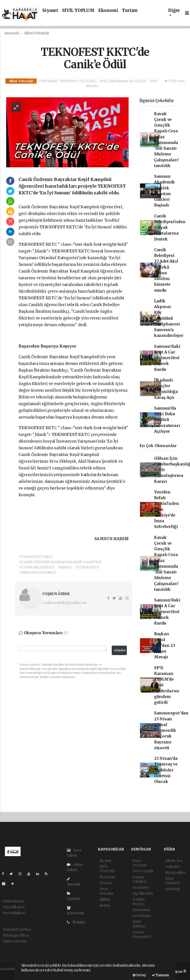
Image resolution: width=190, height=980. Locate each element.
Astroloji (172, 889)
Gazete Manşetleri (142, 934)
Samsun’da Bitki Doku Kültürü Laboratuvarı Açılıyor (167, 420)
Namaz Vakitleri (139, 879)
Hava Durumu (140, 863)
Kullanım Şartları (17, 929)
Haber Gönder (15, 941)
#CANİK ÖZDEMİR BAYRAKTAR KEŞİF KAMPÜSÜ (60, 562)
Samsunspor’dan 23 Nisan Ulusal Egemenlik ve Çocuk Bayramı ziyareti (171, 730)
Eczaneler (141, 887)
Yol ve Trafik (143, 871)
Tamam (160, 975)
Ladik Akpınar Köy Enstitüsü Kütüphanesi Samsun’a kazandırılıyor (169, 318)
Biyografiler (176, 873)
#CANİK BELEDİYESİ (37, 567)
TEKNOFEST (53, 227)
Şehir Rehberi (139, 924)
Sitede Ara (174, 861)
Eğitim (105, 899)
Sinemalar (141, 910)
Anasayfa (12, 33)
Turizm (130, 11)
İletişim (76, 922)
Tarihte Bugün (139, 902)
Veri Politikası (14, 913)
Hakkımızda (13, 901)
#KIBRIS (65, 567)
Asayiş (105, 905)
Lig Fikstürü (143, 893)
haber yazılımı (12, 974)
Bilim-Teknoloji (37, 33)
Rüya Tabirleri (173, 881)
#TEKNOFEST (87, 567)
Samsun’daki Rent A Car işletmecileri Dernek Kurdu (167, 358)
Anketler (173, 867)
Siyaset (50, 11)
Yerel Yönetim (107, 891)
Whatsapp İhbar (16, 935)
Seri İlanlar (142, 916)
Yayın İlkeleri (14, 907)
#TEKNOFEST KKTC (36, 557)
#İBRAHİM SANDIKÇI (37, 572)
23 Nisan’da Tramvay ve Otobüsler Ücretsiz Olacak (166, 770)
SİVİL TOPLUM (78, 11)
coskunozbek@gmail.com (64, 603)
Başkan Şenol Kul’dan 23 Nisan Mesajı (165, 645)
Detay (139, 975)
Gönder (120, 650)
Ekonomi (108, 11)
